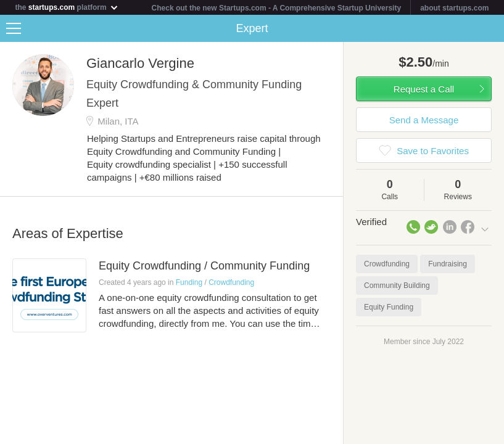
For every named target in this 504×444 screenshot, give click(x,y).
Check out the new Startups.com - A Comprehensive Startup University (277, 8)
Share (492, 28)
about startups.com (454, 8)
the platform (67, 7)
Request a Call (424, 89)
